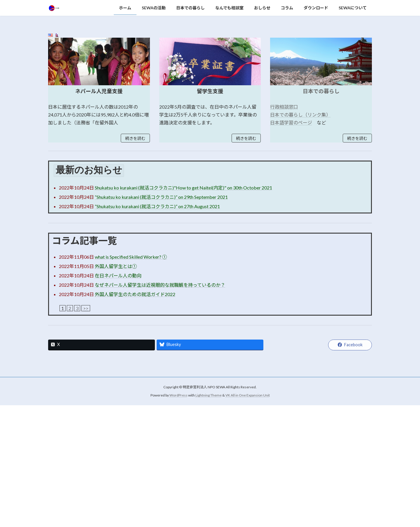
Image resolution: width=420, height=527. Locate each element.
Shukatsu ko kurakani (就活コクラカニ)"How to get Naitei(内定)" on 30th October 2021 (183, 309)
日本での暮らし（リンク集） (300, 236)
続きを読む (135, 260)
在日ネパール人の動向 (118, 397)
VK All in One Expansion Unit (248, 517)
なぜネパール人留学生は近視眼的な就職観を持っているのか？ (160, 407)
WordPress (178, 517)
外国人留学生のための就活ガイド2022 (135, 416)
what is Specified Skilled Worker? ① (131, 379)
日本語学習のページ (291, 244)
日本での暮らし (321, 213)
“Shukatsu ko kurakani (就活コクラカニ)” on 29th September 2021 (161, 319)
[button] (204, 133)
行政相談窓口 (284, 228)
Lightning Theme (209, 517)
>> (86, 430)
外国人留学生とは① (116, 388)
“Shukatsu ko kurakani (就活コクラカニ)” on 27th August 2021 (157, 328)
